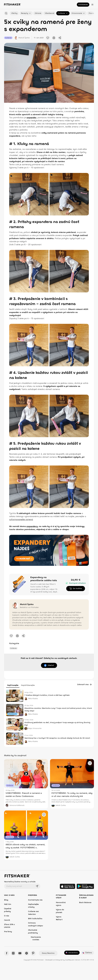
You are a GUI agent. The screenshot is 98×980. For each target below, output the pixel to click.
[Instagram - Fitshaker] (13, 953)
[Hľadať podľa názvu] (6, 13)
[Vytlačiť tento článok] (54, 38)
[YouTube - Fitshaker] (20, 953)
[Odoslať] (37, 886)
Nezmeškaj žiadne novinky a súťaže (20, 882)
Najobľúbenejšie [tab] (28, 685)
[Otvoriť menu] (92, 5)
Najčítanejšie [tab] (13, 685)
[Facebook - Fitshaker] (7, 953)
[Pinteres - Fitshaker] (33, 953)
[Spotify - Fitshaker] (27, 953)
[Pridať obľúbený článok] (21, 692)
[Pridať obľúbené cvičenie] (48, 38)
